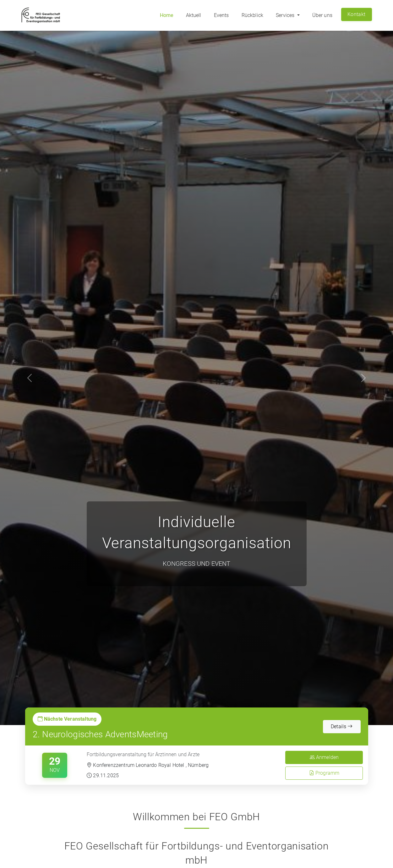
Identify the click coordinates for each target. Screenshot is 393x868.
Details (342, 726)
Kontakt (356, 14)
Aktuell (194, 15)
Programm (324, 773)
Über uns (322, 15)
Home (167, 15)
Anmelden (324, 757)
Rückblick (252, 15)
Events (221, 15)
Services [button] (286, 15)
